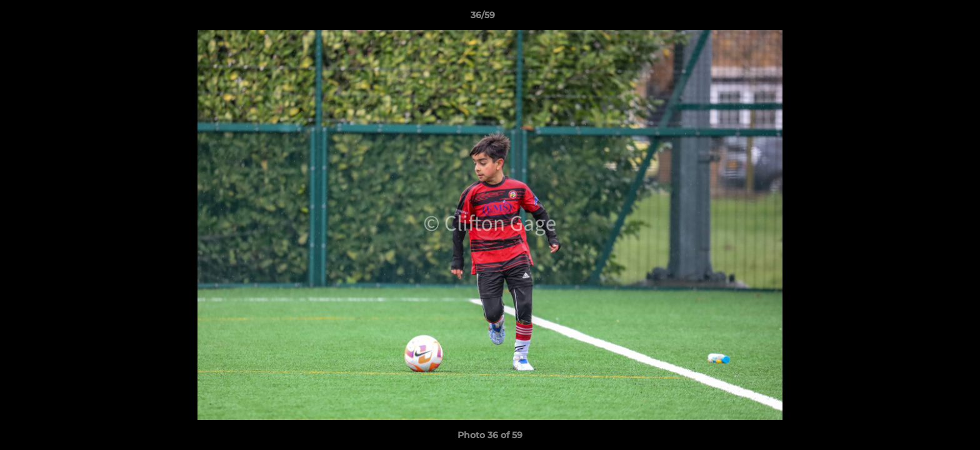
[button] (927, 18)
